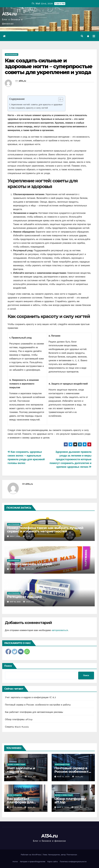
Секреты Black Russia (17, 727)
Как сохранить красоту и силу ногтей (30, 108)
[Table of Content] (61, 99)
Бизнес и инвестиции (16, 764)
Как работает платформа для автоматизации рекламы (34, 712)
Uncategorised (12, 54)
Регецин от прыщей (24, 597)
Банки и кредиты (14, 795)
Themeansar (72, 855)
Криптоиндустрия (62, 764)
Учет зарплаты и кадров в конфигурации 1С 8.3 (30, 697)
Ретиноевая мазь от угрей (29, 564)
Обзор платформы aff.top (19, 719)
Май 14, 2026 (16, 777)
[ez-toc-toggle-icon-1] (59, 100)
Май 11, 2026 (16, 807)
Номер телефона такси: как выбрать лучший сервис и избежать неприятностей (45, 530)
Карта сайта (53, 862)
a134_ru (22, 81)
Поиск (8, 666)
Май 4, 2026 (63, 807)
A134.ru (9, 14)
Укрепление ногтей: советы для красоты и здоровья (37, 105)
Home (15, 862)
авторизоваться (60, 630)
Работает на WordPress (31, 855)
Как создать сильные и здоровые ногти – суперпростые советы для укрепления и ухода (49, 66)
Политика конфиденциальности (73, 862)
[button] (82, 36)
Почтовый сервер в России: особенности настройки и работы (38, 705)
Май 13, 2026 (63, 777)
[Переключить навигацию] (94, 36)
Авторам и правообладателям (33, 862)
